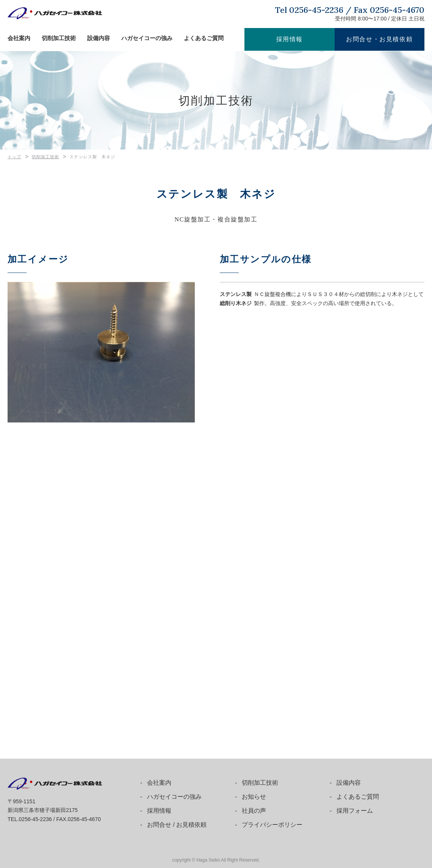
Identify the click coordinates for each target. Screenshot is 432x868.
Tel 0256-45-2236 (309, 10)
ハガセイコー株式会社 (55, 13)
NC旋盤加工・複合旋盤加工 (216, 219)
